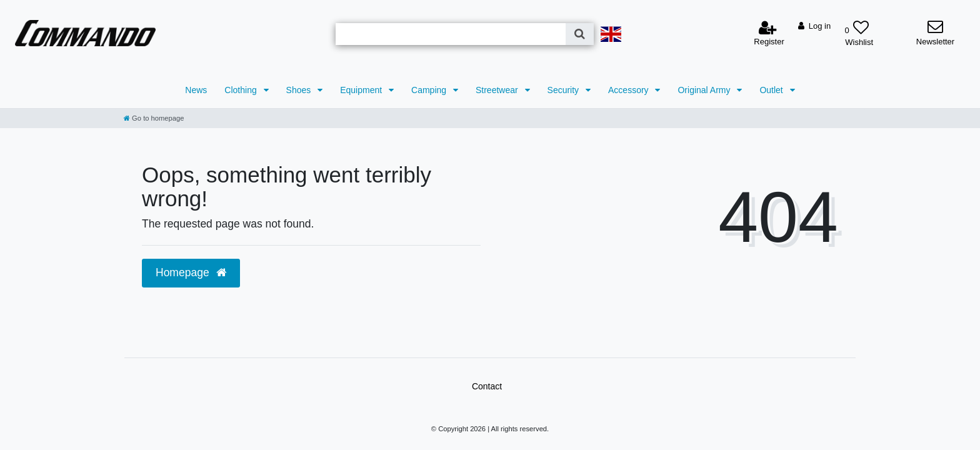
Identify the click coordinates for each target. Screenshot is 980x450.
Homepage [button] (191, 272)
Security (564, 90)
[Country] (611, 34)
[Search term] (451, 34)
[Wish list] (857, 28)
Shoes (300, 90)
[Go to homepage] (154, 118)
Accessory (629, 90)
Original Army (705, 90)
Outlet (772, 90)
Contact (487, 386)
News (196, 90)
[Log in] (814, 26)
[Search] (580, 34)
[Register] (769, 34)
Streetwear (498, 90)
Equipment (362, 90)
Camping (430, 90)
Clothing (242, 90)
